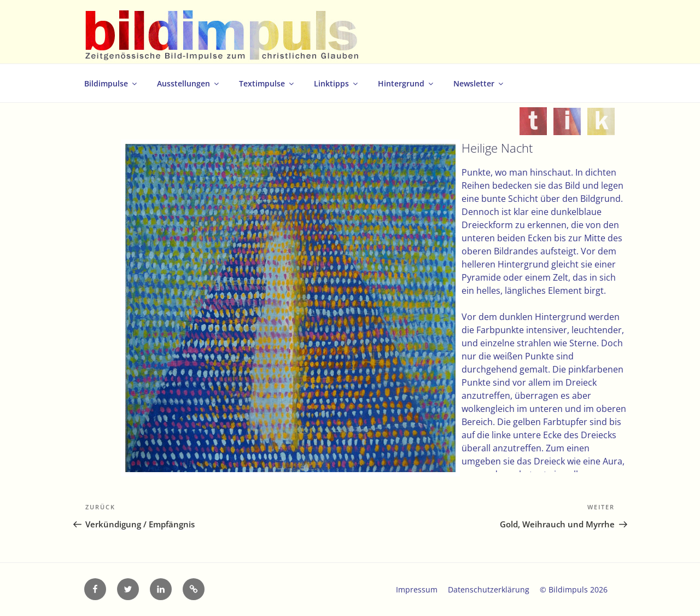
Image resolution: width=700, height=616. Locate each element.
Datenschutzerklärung (489, 589)
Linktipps (337, 83)
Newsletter (479, 83)
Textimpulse (267, 83)
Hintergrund (406, 83)
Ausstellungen (189, 83)
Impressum (417, 589)
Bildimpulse (111, 83)
